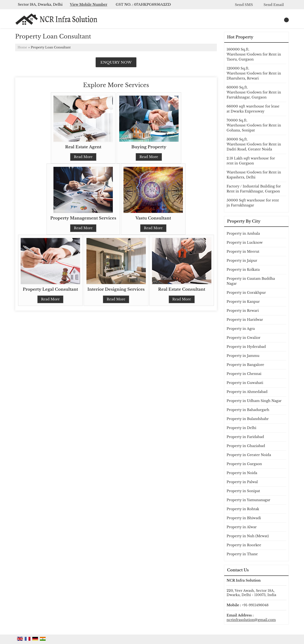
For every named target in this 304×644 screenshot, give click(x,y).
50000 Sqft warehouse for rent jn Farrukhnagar (253, 203)
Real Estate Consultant (182, 289)
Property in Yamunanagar (248, 500)
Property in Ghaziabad (246, 446)
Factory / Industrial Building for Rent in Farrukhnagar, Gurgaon (254, 189)
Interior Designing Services (116, 289)
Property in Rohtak (243, 509)
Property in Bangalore (245, 365)
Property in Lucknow (245, 243)
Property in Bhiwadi (244, 518)
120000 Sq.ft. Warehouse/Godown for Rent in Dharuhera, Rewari (254, 73)
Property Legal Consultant (50, 289)
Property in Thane (242, 554)
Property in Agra (241, 329)
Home (22, 47)
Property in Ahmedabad (247, 392)
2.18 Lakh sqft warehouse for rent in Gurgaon (251, 161)
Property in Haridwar (245, 320)
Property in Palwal (242, 482)
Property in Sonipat (243, 491)
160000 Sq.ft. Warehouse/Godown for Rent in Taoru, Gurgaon (254, 54)
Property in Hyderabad (246, 347)
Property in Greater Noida (249, 455)
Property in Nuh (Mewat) (248, 536)
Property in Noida (242, 473)
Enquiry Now (116, 62)
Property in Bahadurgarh (248, 410)
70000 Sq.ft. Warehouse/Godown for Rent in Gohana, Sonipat (254, 125)
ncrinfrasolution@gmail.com (251, 620)
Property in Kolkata (243, 270)
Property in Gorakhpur (246, 293)
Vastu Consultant (153, 218)
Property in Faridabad (245, 437)
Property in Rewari (243, 311)
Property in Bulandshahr (248, 419)
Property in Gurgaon (244, 464)
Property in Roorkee (244, 545)
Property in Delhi (241, 428)
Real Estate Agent (83, 147)
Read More (83, 157)
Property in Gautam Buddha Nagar (251, 281)
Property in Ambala (243, 233)
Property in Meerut (243, 252)
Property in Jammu (243, 356)
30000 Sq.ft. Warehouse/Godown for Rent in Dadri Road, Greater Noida (254, 144)
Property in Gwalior (244, 338)
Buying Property (149, 147)
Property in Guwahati (245, 383)
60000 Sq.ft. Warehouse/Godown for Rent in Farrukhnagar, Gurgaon (254, 92)
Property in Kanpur (243, 302)
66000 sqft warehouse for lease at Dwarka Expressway (253, 109)
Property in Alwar (242, 527)
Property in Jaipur (242, 261)
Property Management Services (83, 218)
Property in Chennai (244, 374)
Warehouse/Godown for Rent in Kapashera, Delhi (254, 175)
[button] (89, 5)
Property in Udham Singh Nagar (254, 401)
